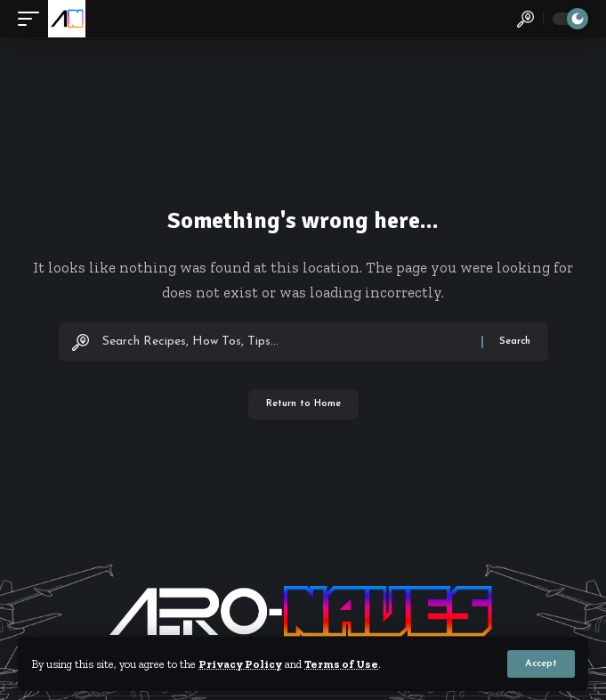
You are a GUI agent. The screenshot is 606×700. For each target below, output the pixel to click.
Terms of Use (341, 664)
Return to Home (303, 404)
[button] (541, 664)
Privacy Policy (240, 664)
